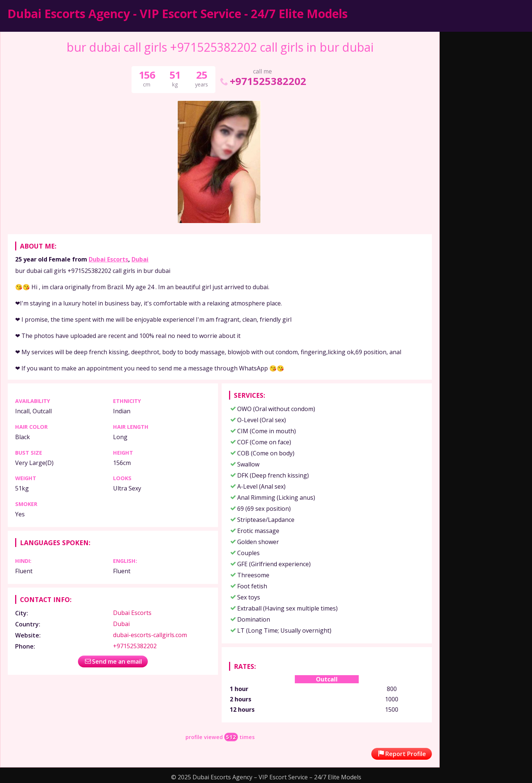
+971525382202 (262, 81)
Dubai (140, 259)
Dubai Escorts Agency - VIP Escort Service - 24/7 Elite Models (178, 13)
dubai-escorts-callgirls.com (150, 635)
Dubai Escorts (108, 259)
